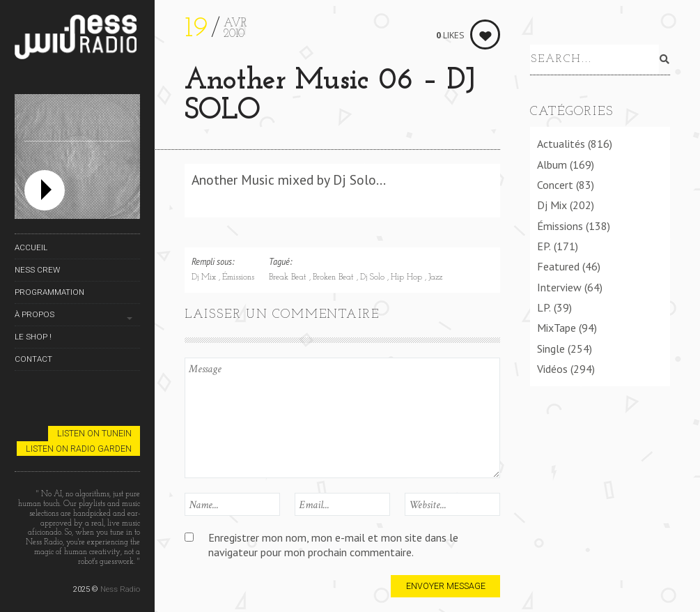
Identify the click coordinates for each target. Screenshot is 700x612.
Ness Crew (37, 270)
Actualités (561, 141)
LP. (544, 305)
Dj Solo (374, 277)
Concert (555, 182)
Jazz (435, 277)
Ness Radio (120, 589)
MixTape (557, 326)
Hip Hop (408, 277)
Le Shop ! (33, 337)
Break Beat (289, 277)
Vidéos (552, 366)
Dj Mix (205, 277)
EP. (544, 243)
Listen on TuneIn (94, 433)
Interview (559, 284)
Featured (558, 264)
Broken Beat (335, 277)
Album (552, 162)
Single (551, 346)
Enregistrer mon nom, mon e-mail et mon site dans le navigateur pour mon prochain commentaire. (333, 545)
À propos (34, 314)
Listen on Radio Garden (79, 449)
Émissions (238, 277)
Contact (33, 359)
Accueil (31, 247)
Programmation (49, 292)
